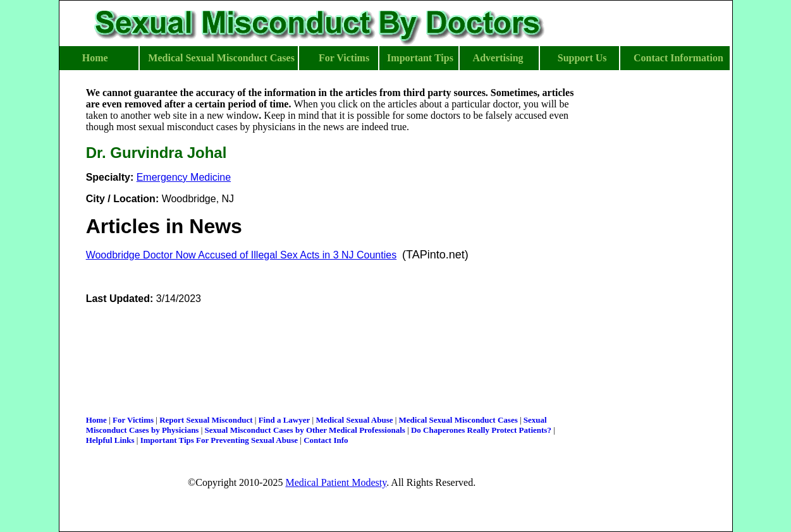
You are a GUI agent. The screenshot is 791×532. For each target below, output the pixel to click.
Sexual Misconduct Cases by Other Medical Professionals (305, 430)
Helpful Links (110, 440)
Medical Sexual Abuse (354, 420)
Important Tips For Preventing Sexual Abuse (219, 440)
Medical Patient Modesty (336, 482)
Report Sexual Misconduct (206, 420)
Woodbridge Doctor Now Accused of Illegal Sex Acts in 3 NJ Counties (242, 255)
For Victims (133, 420)
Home (96, 420)
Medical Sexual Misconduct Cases (458, 420)
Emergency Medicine (184, 177)
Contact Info (326, 440)
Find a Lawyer (285, 420)
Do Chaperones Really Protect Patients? (481, 430)
